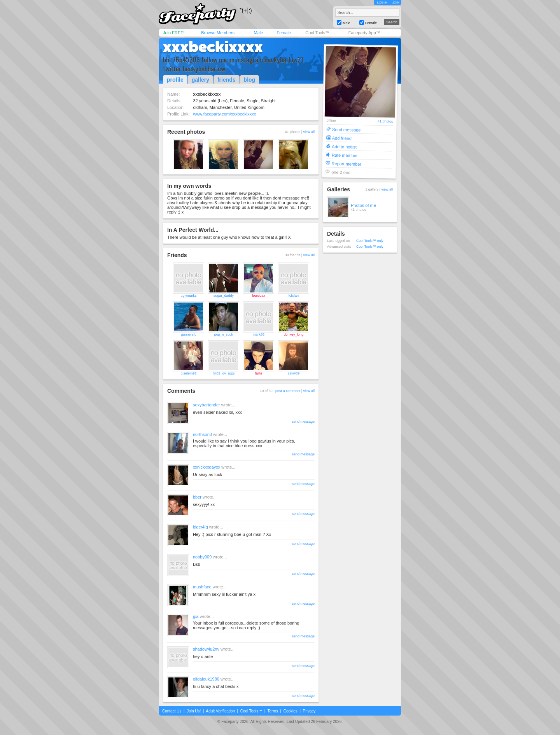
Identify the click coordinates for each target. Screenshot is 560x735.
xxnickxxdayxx (206, 467)
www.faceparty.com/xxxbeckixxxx (224, 114)
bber (197, 497)
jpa (196, 616)
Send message (346, 129)
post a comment (288, 391)
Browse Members (218, 33)
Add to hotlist (344, 146)
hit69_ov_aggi (224, 373)
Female (284, 33)
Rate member (345, 155)
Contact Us (172, 711)
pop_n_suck (224, 334)
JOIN (396, 3)
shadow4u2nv (206, 649)
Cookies (290, 711)
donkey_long (293, 334)
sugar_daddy (224, 296)
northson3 (202, 434)
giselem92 (188, 373)
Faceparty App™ (364, 33)
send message (303, 422)
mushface (202, 587)
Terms (273, 711)
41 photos (385, 122)
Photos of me (363, 205)
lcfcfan (294, 296)
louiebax (259, 296)
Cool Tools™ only (370, 241)
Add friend (342, 138)
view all (309, 132)
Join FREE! (174, 33)
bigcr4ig (200, 527)
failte (258, 373)
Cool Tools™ (317, 33)
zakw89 (294, 373)
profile (175, 80)
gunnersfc (189, 334)
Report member (347, 164)
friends (227, 80)
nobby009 (202, 557)
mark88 (259, 334)
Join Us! (194, 711)
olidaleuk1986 (206, 679)
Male (258, 33)
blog (250, 80)
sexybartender (206, 405)
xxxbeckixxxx (213, 47)
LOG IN (382, 3)
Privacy (309, 711)
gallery (200, 80)
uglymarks (188, 296)
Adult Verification (220, 711)
